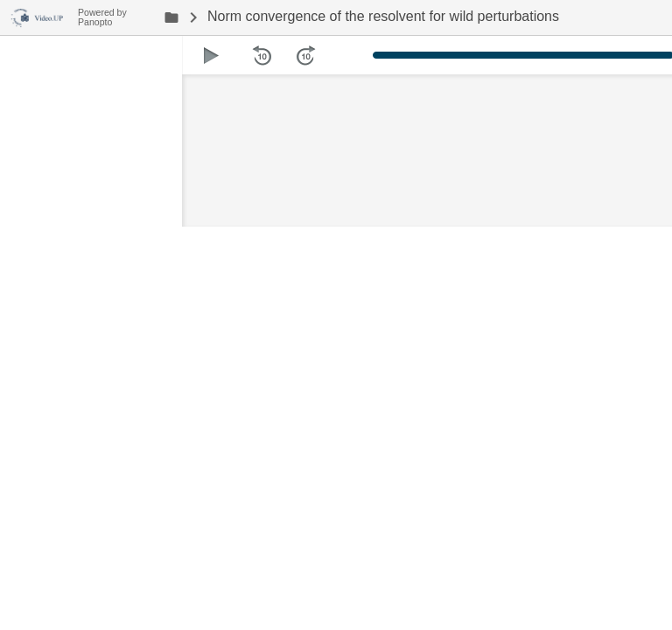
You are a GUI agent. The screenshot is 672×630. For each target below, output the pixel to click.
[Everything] (39, 15)
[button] (211, 55)
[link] (171, 17)
